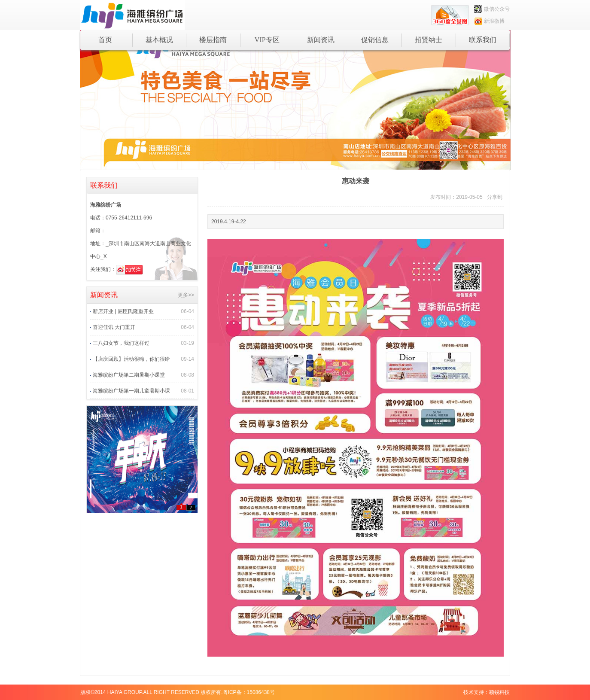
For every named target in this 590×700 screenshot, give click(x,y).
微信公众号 (492, 9)
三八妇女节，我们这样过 (121, 343)
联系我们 (483, 40)
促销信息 (375, 40)
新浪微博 (489, 21)
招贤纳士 (429, 40)
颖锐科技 (499, 692)
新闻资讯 (321, 40)
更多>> (186, 295)
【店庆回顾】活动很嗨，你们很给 (131, 359)
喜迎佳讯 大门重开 (114, 327)
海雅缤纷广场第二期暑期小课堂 (129, 375)
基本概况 (159, 40)
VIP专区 (267, 40)
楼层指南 (213, 40)
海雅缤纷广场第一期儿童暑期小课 (131, 391)
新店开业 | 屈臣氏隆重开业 (123, 311)
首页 (105, 40)
